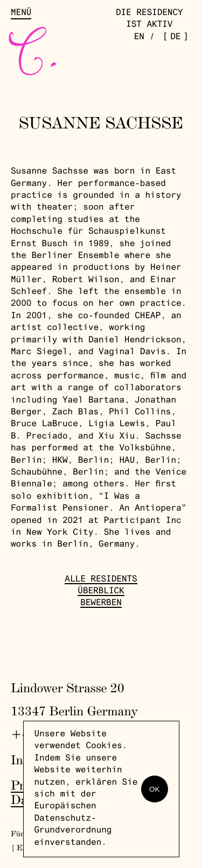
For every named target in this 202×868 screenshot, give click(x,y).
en (139, 38)
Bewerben (101, 604)
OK (154, 789)
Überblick (101, 592)
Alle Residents (101, 580)
